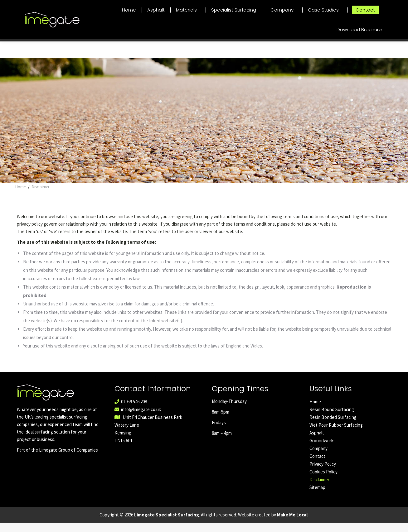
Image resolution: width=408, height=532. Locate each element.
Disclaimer (319, 489)
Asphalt (317, 442)
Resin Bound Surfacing (332, 419)
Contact (317, 465)
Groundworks (323, 450)
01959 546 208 (394, 5)
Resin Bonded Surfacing (333, 427)
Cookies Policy (323, 481)
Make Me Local (292, 524)
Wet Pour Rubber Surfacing (336, 434)
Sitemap (317, 497)
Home (315, 411)
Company (318, 458)
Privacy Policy (323, 473)
